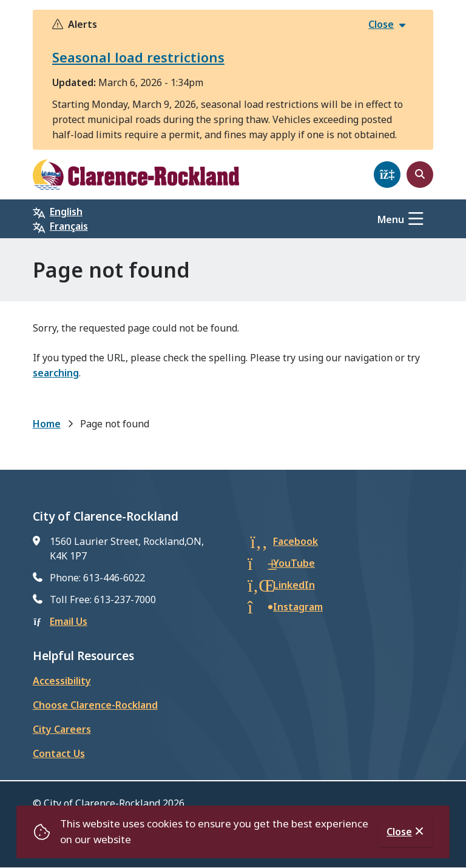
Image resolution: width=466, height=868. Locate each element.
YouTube (294, 563)
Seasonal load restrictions (138, 57)
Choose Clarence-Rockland (95, 705)
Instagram (298, 607)
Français (69, 226)
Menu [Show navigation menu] (391, 219)
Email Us (69, 621)
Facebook (295, 541)
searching (56, 373)
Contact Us (59, 753)
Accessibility (62, 681)
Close (399, 832)
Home (47, 424)
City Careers (62, 729)
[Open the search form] (420, 175)
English (66, 212)
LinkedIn (294, 585)
